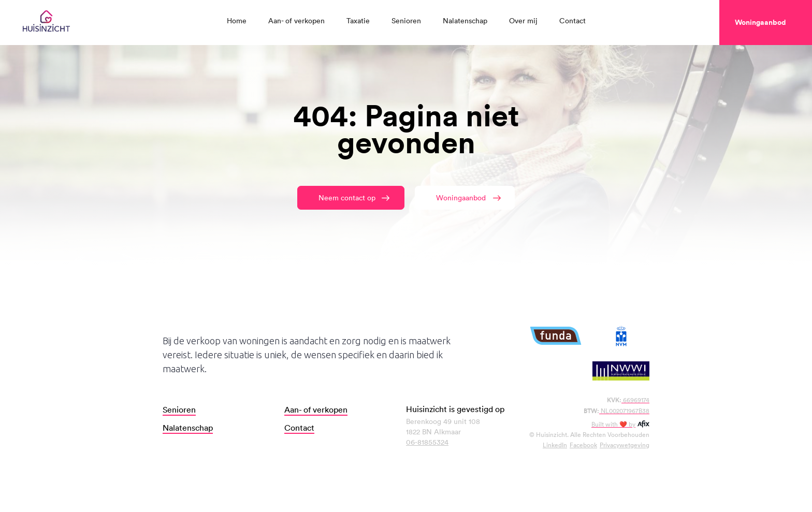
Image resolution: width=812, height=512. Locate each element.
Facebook (583, 445)
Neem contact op (347, 198)
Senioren (406, 20)
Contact (572, 20)
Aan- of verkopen (296, 20)
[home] (46, 23)
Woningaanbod (461, 198)
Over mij (523, 20)
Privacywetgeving (625, 445)
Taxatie (358, 20)
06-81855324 (427, 442)
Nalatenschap (465, 20)
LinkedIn (555, 445)
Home (237, 20)
